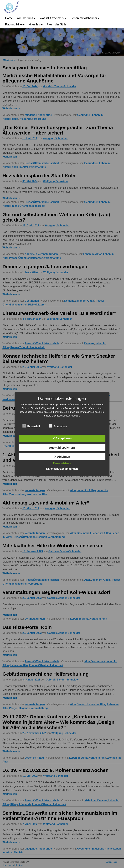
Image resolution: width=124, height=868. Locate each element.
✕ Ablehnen (62, 457)
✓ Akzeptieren (62, 438)
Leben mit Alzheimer (86, 18)
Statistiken (58, 426)
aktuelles (36, 24)
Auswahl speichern (62, 448)
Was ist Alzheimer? (54, 18)
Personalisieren (62, 463)
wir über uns (27, 18)
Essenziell (31, 426)
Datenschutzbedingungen (62, 469)
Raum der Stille (56, 24)
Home (9, 18)
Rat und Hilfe (16, 24)
